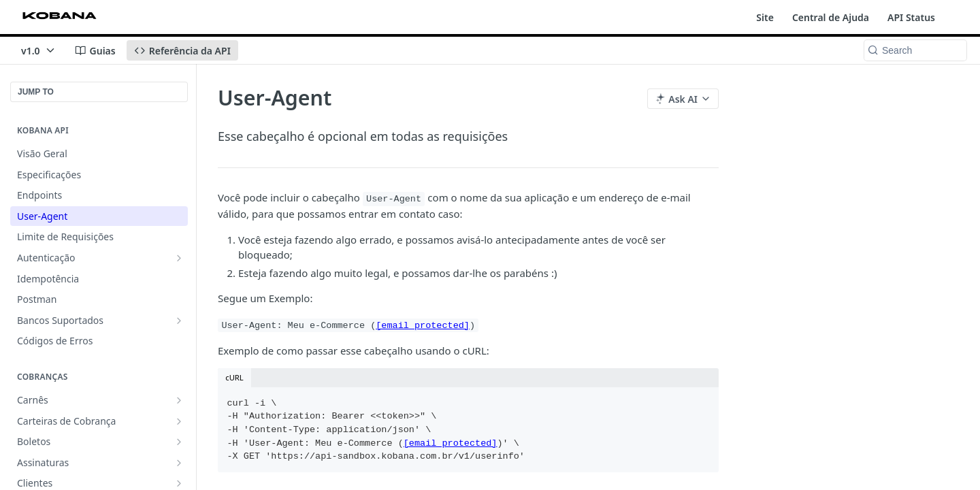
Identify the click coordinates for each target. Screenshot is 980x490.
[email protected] (423, 326)
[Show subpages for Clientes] (179, 483)
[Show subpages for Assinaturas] (179, 463)
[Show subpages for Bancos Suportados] (179, 321)
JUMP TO (36, 92)
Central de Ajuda (831, 17)
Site (765, 17)
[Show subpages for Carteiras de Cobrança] (179, 421)
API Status (911, 17)
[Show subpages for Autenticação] (179, 258)
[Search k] (915, 50)
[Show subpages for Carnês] (179, 400)
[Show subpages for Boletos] (179, 442)
